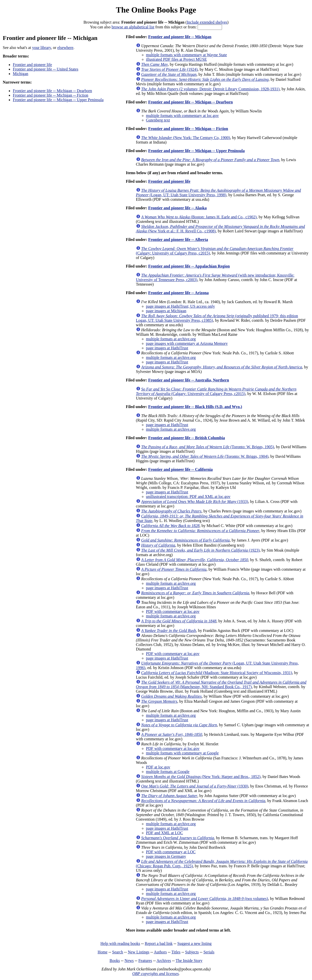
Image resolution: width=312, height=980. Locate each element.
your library (42, 48)
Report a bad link (159, 943)
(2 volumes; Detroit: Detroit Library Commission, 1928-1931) (210, 89)
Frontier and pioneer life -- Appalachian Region (189, 266)
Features (145, 961)
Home (102, 952)
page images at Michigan (166, 311)
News (129, 961)
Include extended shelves (207, 22)
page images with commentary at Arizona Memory (187, 343)
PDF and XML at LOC (165, 833)
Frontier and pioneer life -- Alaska (177, 208)
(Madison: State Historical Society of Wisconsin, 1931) (217, 673)
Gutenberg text (158, 120)
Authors (160, 952)
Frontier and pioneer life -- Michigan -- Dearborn (52, 91)
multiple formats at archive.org (171, 339)
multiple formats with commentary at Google (182, 753)
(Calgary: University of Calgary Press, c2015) (216, 391)
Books (115, 961)
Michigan (20, 74)
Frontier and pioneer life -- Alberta (178, 240)
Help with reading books (120, 943)
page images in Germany (166, 856)
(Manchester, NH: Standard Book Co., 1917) (221, 684)
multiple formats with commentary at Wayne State (187, 55)
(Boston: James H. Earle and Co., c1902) (199, 217)
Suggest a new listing (194, 943)
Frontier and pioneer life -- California (180, 469)
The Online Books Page (156, 10)
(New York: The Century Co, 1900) (186, 138)
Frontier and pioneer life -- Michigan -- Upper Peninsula (58, 100)
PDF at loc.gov (158, 767)
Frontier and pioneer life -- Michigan (180, 37)
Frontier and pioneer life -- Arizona (178, 293)
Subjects (192, 952)
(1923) (200, 550)
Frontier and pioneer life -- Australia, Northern (188, 380)
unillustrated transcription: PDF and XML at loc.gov (188, 497)
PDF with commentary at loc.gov (173, 611)
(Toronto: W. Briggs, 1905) (208, 447)
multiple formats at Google (168, 772)
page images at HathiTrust (167, 348)
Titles (176, 952)
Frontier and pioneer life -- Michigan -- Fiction (51, 95)
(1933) (195, 502)
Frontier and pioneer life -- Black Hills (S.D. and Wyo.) (195, 407)
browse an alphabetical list (133, 27)
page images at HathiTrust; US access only (181, 306)
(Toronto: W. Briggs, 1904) (205, 456)
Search (118, 952)
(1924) (169, 69)
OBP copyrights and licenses (155, 974)
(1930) (195, 786)
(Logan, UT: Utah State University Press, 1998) (218, 193)
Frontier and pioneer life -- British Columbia (186, 438)
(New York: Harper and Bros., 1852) (201, 777)
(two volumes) (205, 899)
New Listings (139, 952)
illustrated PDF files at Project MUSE (176, 59)
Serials (209, 952)
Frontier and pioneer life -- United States (46, 69)
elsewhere (65, 48)
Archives (164, 961)
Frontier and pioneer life (32, 65)
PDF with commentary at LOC (171, 852)
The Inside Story (189, 961)
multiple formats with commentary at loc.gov (183, 116)
